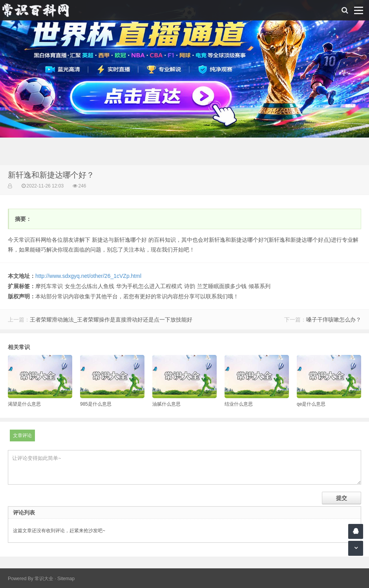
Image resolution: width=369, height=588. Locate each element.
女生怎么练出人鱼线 (90, 286)
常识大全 (44, 579)
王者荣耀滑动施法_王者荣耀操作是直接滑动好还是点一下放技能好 (111, 320)
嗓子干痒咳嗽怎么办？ (334, 320)
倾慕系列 (259, 286)
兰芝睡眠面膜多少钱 (222, 286)
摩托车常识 (49, 286)
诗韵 (190, 286)
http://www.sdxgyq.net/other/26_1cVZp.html (88, 276)
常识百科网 (39, 10)
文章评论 (22, 435)
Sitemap (66, 579)
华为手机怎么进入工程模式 (149, 286)
